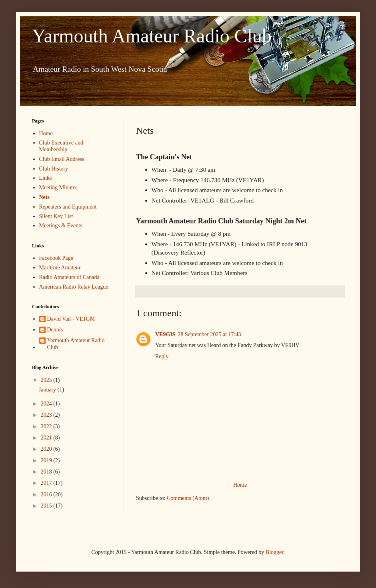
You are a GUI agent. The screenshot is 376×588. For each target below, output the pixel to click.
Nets (44, 197)
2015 (47, 506)
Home (240, 485)
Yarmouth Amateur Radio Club (152, 36)
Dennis (55, 330)
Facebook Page (56, 258)
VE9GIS (165, 334)
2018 (47, 472)
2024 (47, 404)
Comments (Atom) (188, 498)
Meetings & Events (61, 226)
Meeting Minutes (58, 188)
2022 (47, 426)
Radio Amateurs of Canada (69, 277)
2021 (47, 438)
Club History (54, 169)
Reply (162, 356)
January (48, 390)
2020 (47, 449)
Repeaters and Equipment (68, 207)
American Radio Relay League (74, 287)
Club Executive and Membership (61, 146)
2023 (47, 415)
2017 (47, 483)
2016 (47, 495)
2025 (47, 380)
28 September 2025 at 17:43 (210, 334)
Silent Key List (56, 216)
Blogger (274, 552)
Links (46, 178)
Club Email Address (62, 159)
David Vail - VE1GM (71, 319)
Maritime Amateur (60, 268)
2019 (47, 461)
